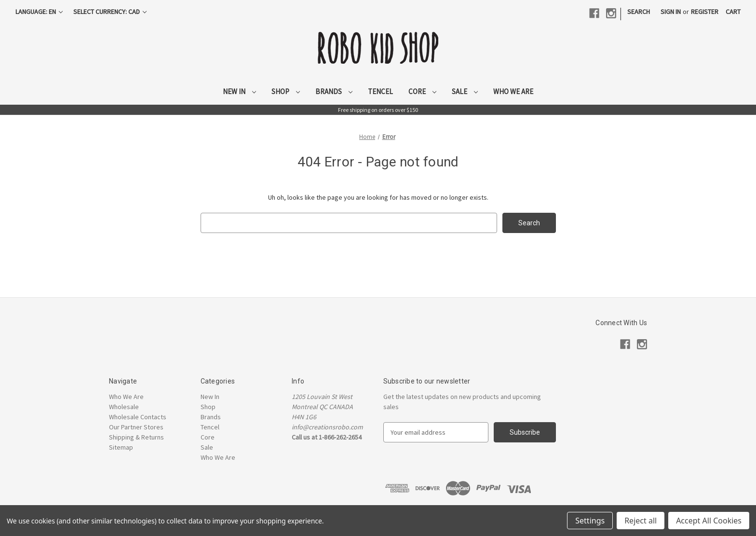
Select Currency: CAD (110, 12)
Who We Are (513, 91)
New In (239, 91)
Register (705, 12)
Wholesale (124, 407)
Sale (465, 91)
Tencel (380, 91)
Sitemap (121, 447)
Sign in (671, 12)
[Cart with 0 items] (733, 12)
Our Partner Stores (136, 427)
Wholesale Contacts (138, 417)
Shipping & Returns (136, 437)
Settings (590, 521)
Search (639, 12)
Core (422, 91)
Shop (286, 91)
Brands (334, 91)
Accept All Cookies (709, 521)
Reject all (641, 521)
